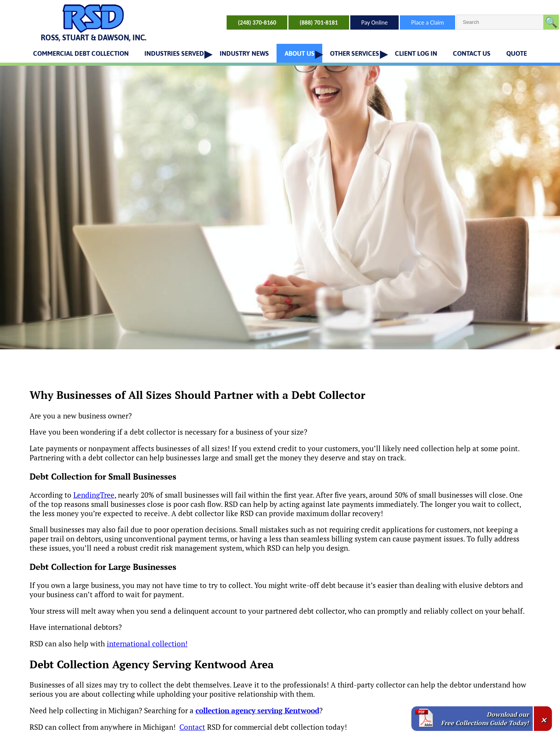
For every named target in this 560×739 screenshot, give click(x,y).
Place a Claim (427, 22)
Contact (192, 727)
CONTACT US (472, 53)
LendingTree (94, 495)
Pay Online (375, 22)
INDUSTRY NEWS (244, 53)
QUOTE (517, 53)
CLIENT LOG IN (416, 53)
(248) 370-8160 (257, 22)
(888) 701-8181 (319, 22)
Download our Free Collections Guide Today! (485, 719)
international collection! (147, 644)
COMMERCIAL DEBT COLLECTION (81, 53)
